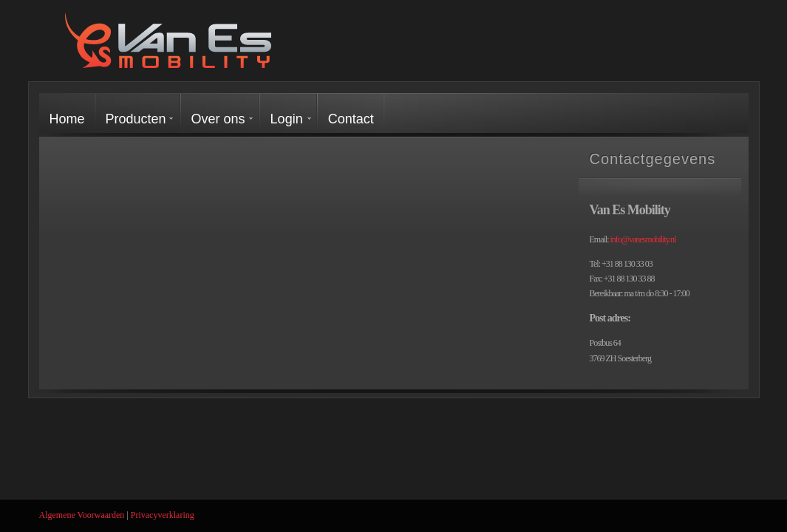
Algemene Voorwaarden (82, 515)
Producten (136, 119)
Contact (351, 119)
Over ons (218, 119)
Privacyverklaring (163, 515)
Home (67, 119)
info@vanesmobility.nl (643, 239)
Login (287, 119)
